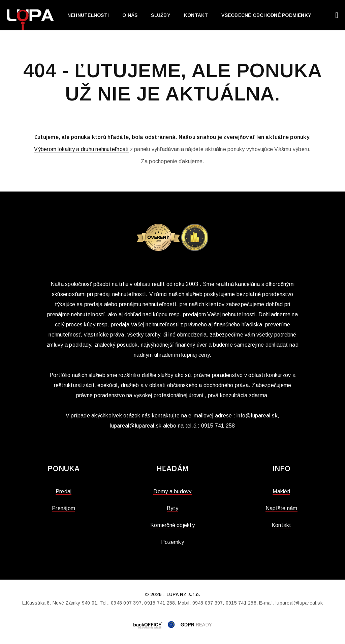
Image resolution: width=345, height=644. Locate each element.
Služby (161, 15)
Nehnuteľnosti (88, 15)
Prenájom (64, 508)
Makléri (281, 491)
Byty (172, 508)
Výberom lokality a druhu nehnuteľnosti (81, 149)
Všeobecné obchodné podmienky (266, 15)
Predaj (64, 491)
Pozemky (172, 542)
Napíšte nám (281, 508)
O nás (130, 15)
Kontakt (196, 15)
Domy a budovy (172, 491)
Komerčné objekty (172, 525)
